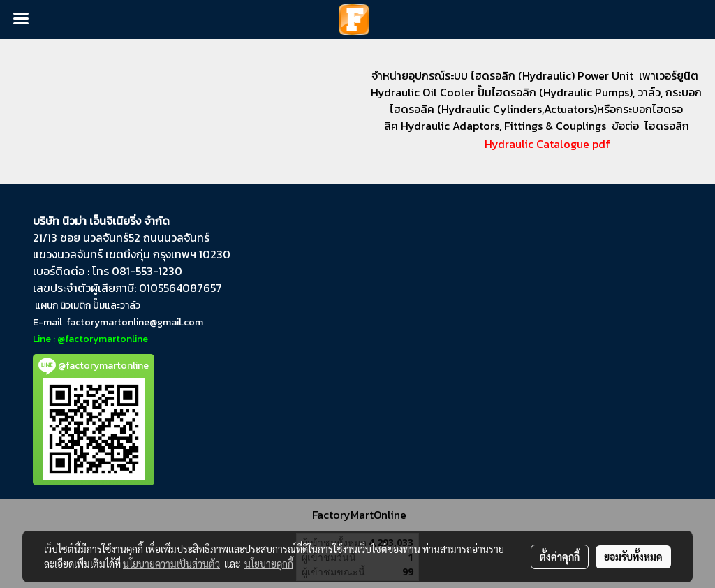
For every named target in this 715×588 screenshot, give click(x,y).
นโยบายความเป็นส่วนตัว (171, 564)
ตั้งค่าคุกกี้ (560, 557)
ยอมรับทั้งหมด (633, 557)
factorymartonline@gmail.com (135, 322)
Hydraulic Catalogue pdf (536, 144)
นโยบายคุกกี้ (269, 564)
